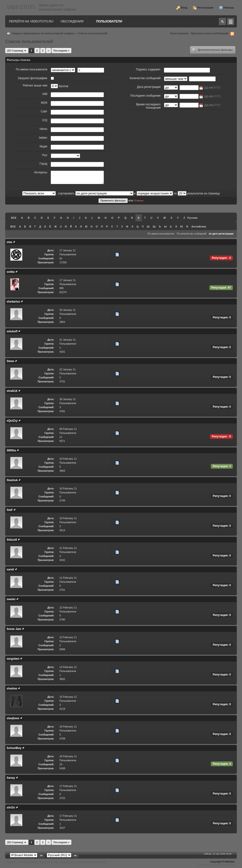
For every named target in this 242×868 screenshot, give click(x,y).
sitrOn (11, 808)
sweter (11, 599)
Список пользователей (93, 33)
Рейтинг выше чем (35, 86)
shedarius (13, 302)
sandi (10, 569)
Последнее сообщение (145, 96)
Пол (45, 155)
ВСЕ (14, 218)
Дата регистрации (149, 87)
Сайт (44, 111)
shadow (12, 688)
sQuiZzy (12, 421)
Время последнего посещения (148, 106)
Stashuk (12, 480)
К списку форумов (27, 862)
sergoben (13, 659)
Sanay (11, 778)
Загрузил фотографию (32, 78)
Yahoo (43, 129)
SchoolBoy (14, 748)
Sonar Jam (14, 629)
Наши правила (179, 33)
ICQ (45, 120)
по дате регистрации (221, 234)
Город (43, 164)
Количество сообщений (145, 78)
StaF (10, 510)
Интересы (41, 172)
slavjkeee (13, 718)
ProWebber (229, 862)
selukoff (12, 331)
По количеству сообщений (192, 234)
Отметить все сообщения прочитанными (83, 862)
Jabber (43, 138)
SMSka (11, 450)
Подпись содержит (148, 69)
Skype (43, 146)
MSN (44, 103)
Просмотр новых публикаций (209, 33)
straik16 (12, 391)
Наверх (11, 862)
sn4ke (11, 272)
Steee (10, 361)
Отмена (139, 201)
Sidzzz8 (12, 540)
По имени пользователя (32, 69)
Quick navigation (231, 21)
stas (9, 242)
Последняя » (61, 51)
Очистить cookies (49, 862)
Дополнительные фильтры (212, 50)
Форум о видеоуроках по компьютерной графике (43, 33)
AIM (45, 94)
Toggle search (222, 21)
